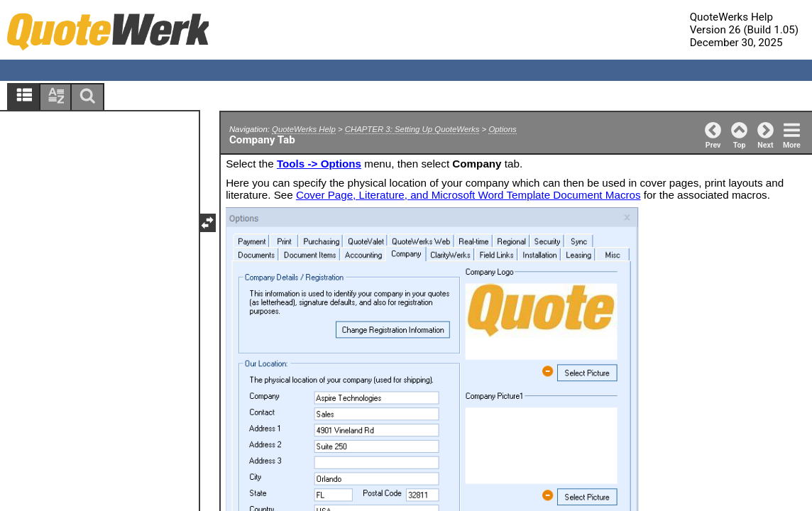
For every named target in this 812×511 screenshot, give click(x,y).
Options (502, 129)
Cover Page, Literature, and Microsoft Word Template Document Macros (468, 195)
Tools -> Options (319, 164)
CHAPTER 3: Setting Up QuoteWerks (412, 129)
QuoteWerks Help (304, 129)
